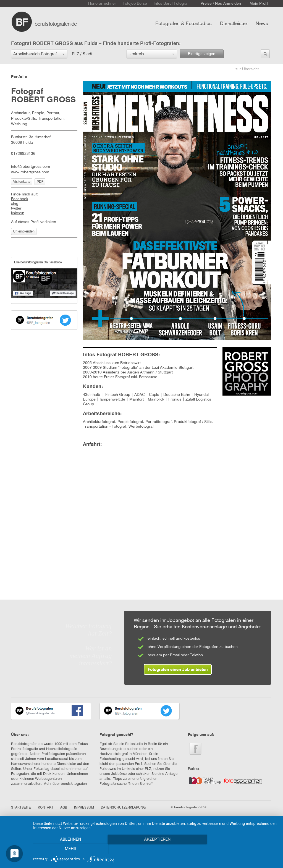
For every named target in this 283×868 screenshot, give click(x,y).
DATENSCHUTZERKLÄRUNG (123, 808)
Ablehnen (70, 849)
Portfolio (19, 77)
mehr (241, 849)
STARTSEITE (21, 808)
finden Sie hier (140, 784)
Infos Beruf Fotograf (171, 4)
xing (15, 204)
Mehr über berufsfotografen (65, 784)
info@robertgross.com (31, 167)
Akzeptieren (155, 849)
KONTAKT (46, 808)
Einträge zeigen (202, 54)
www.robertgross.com (30, 172)
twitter (16, 208)
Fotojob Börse (135, 4)
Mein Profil (259, 4)
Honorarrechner (102, 4)
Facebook (20, 199)
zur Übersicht (247, 69)
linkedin (18, 213)
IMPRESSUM (84, 808)
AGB (64, 808)
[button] (39, 54)
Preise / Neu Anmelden (221, 4)
